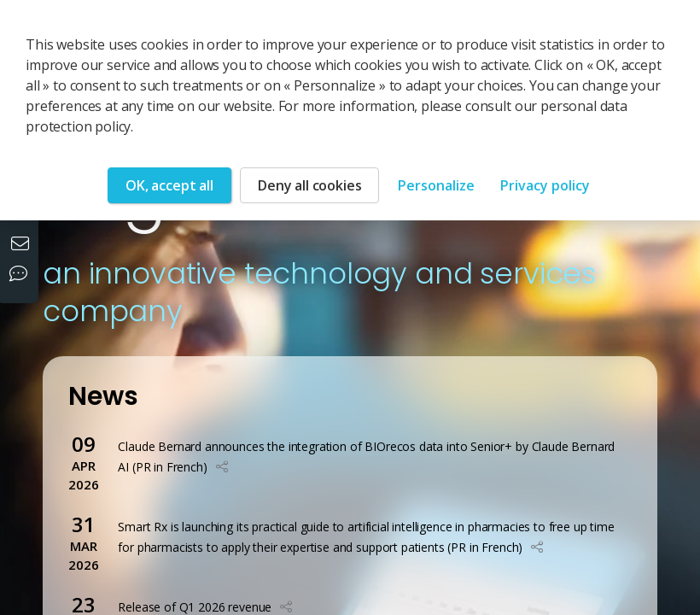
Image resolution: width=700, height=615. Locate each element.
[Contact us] (22, 245)
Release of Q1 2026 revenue (195, 607)
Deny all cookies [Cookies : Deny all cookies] (309, 185)
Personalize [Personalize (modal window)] (436, 185)
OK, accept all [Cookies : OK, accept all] (169, 185)
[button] (222, 467)
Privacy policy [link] (545, 185)
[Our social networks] (22, 275)
